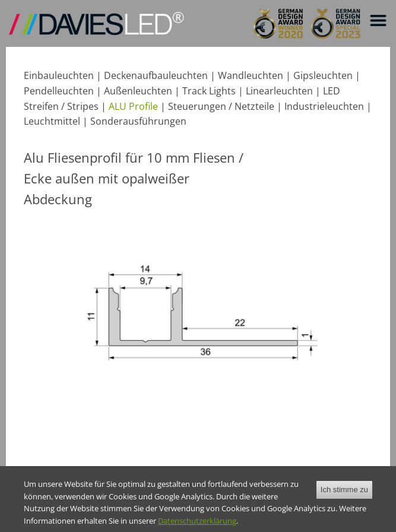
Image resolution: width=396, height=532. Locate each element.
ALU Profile (133, 106)
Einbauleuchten (59, 75)
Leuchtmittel (52, 121)
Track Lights (209, 91)
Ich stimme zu (344, 495)
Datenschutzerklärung (197, 527)
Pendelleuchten (59, 91)
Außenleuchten (138, 91)
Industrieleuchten (324, 106)
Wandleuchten (251, 75)
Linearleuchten (279, 91)
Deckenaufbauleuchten (156, 75)
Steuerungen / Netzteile (221, 106)
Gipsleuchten (323, 75)
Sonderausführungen (138, 121)
